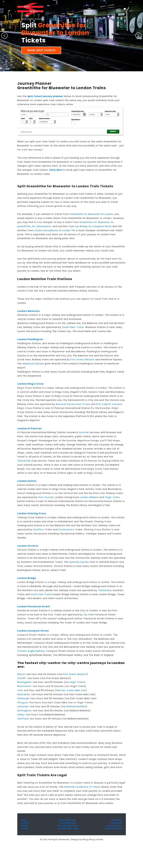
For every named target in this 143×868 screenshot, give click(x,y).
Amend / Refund (114, 826)
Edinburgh (23, 699)
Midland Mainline (76, 707)
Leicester (23, 707)
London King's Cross (30, 384)
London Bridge (27, 578)
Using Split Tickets (68, 823)
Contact (25, 823)
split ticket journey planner (45, 96)
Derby (21, 715)
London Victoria (28, 546)
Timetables (117, 820)
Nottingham (24, 711)
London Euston (27, 481)
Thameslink (24, 461)
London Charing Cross (32, 513)
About (24, 820)
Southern (39, 530)
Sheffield (23, 719)
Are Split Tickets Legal (68, 828)
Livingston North (102, 226)
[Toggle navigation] (125, 9)
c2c (86, 615)
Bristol (21, 674)
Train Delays (116, 823)
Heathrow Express (33, 364)
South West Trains (73, 327)
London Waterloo (29, 311)
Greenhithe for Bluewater (85, 214)
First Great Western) (76, 674)
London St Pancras (29, 429)
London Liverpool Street (33, 631)
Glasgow (22, 703)
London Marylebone (46, 230)
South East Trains (41, 594)
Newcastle (24, 694)
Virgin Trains (112, 497)
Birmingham (24, 682)
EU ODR (25, 828)
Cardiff (22, 678)
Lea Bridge (81, 226)
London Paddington (30, 339)
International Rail (114, 828)
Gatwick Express (79, 562)
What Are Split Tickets (68, 826)
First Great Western (83, 360)
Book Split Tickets (41, 50)
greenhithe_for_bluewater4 (34, 226)
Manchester (24, 686)
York (20, 690)
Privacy (25, 826)
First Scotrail (46, 497)
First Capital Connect (109, 404)
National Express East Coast (73, 404)
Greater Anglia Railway (31, 651)
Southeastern (67, 530)
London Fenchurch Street (34, 607)
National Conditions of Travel (82, 787)
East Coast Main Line (73, 690)
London (109, 214)
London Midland (89, 497)
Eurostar (84, 432)
